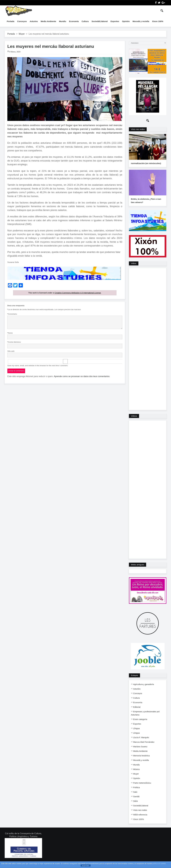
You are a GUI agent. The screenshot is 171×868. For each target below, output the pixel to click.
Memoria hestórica (141, 760)
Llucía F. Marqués (141, 742)
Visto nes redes (138, 129)
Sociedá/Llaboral (100, 21)
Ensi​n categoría (140, 724)
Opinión (126, 21)
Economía (74, 21)
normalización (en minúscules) (146, 166)
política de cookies (159, 864)
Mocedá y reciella (141, 21)
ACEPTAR (85, 866)
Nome (10, 333)
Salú (135, 796)
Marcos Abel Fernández (144, 746)
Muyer (22, 34)
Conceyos (22, 21)
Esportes (115, 21)
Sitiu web (11, 351)
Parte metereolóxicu (142, 787)
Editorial (137, 711)
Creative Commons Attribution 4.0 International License (78, 293)
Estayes (134, 680)
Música (136, 774)
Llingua (136, 733)
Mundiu (63, 21)
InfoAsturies (19, 11)
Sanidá (136, 801)
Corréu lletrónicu (14, 342)
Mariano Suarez (140, 751)
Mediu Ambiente (48, 21)
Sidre (136, 805)
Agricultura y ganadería (144, 689)
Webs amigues (138, 569)
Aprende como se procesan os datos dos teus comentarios (82, 376)
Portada (11, 21)
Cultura (85, 21)
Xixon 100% (158, 21)
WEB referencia (140, 819)
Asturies (34, 21)
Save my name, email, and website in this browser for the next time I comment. (38, 365)
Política (136, 792)
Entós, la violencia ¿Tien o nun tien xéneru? (146, 205)
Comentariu (12, 314)
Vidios (134, 268)
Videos (134, 420)
